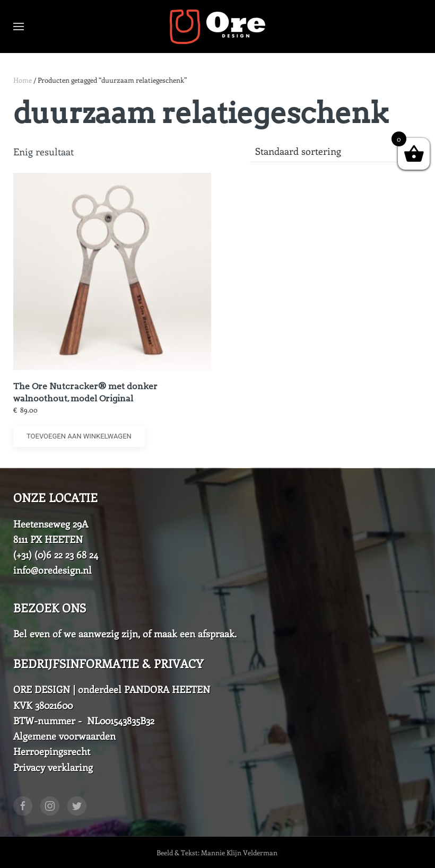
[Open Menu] (19, 27)
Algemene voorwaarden (64, 736)
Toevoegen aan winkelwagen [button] (79, 436)
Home (23, 80)
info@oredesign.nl (53, 570)
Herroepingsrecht (52, 751)
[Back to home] (217, 27)
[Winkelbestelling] (336, 152)
